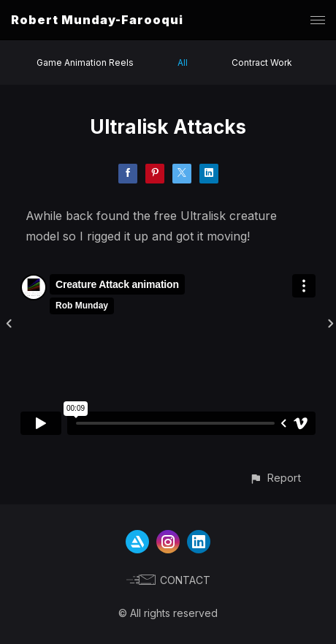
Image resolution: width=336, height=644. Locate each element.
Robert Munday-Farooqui (97, 20)
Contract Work (262, 62)
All (183, 62)
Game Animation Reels (85, 62)
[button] (275, 478)
